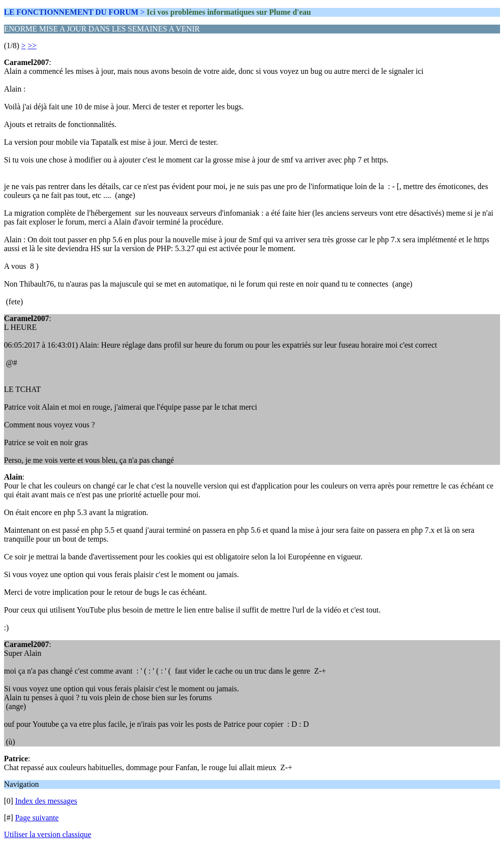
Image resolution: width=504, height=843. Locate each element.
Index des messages (46, 801)
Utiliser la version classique (47, 834)
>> (32, 46)
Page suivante (37, 818)
